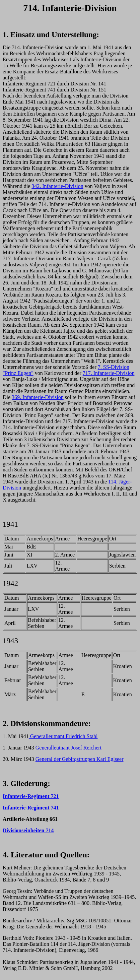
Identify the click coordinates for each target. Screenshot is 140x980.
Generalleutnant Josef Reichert (68, 748)
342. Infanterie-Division (57, 186)
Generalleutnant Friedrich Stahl (63, 736)
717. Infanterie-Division (109, 373)
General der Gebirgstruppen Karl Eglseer (80, 759)
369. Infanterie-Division (38, 397)
